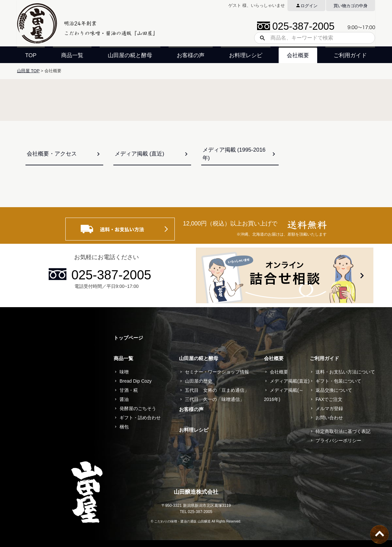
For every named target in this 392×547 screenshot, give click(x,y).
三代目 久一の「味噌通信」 (215, 399)
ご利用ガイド (350, 55)
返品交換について (334, 390)
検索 (260, 38)
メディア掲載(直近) (290, 381)
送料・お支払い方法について (345, 372)
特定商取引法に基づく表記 (343, 431)
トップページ (128, 338)
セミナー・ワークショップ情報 (217, 372)
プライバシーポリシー (338, 440)
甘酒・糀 (129, 390)
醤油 (124, 399)
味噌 (124, 372)
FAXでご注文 (329, 399)
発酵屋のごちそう (138, 408)
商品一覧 (72, 55)
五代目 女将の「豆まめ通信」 (217, 390)
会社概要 (298, 55)
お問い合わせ (329, 418)
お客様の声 (191, 55)
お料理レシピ (246, 55)
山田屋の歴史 (199, 381)
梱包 (124, 427)
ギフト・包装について (338, 381)
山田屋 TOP (28, 71)
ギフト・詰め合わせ (140, 418)
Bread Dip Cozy (136, 381)
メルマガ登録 (329, 408)
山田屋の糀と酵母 (130, 55)
